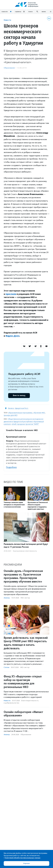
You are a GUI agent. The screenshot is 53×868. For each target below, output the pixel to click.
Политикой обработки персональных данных (23, 858)
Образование (9, 68)
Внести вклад (19, 395)
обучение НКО (39, 413)
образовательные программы (20, 413)
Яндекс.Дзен (13, 336)
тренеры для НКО (11, 415)
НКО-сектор (25, 598)
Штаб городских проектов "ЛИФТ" (26, 424)
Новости (7, 20)
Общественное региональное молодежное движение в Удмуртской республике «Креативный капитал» (24, 422)
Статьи (7, 667)
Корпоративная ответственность (25, 551)
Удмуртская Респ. (22, 408)
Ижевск (11, 408)
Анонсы (7, 598)
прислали (11, 294)
